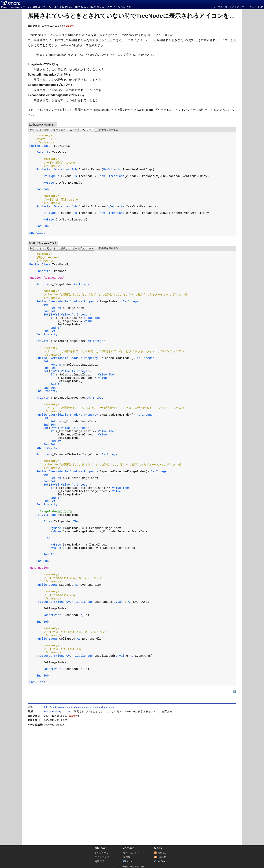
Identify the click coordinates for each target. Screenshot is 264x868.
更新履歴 (99, 861)
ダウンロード (86, 130)
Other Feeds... (162, 861)
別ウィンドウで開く (41, 130)
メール (130, 861)
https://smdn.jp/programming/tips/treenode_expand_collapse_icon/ (79, 819)
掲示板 (127, 857)
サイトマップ (237, 7)
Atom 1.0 (162, 853)
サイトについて (255, 7)
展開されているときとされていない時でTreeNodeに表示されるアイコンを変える (137, 16)
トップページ (220, 7)
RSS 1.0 (161, 857)
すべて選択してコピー (65, 130)
